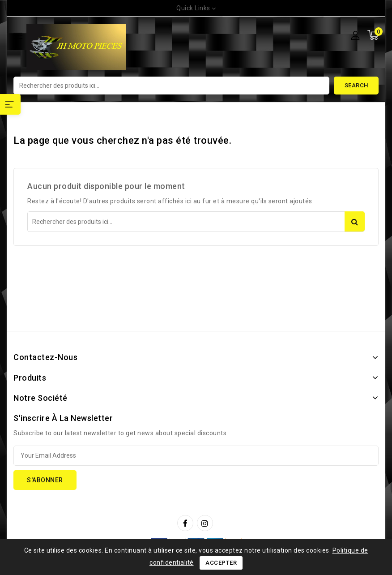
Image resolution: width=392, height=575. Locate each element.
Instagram (206, 523)
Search (356, 85)
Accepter (221, 563)
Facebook (186, 523)
